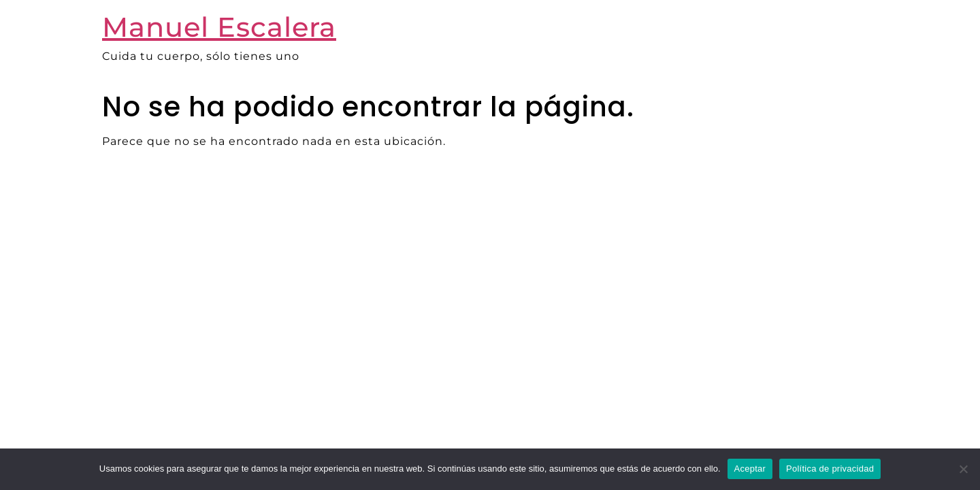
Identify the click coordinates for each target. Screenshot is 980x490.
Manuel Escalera (219, 27)
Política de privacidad (830, 469)
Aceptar (750, 469)
